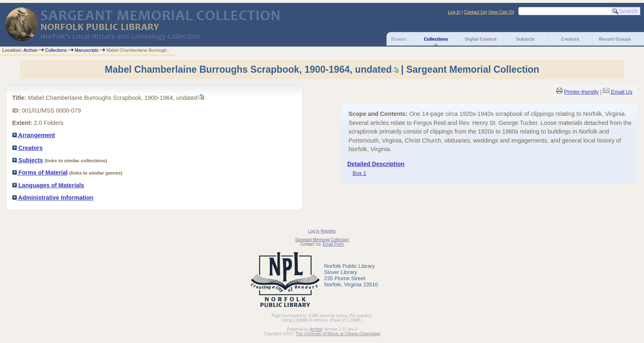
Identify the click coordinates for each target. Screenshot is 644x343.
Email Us (622, 92)
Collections (436, 39)
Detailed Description (376, 164)
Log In (454, 12)
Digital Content (481, 39)
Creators (570, 39)
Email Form (333, 244)
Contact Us (475, 12)
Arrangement (34, 135)
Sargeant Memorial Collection (322, 240)
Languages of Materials (48, 185)
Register (328, 231)
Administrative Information (53, 198)
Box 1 (360, 173)
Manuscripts (87, 50)
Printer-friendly (581, 92)
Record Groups (615, 39)
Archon (30, 50)
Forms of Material (40, 173)
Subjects (526, 39)
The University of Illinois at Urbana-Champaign (338, 334)
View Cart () (501, 12)
